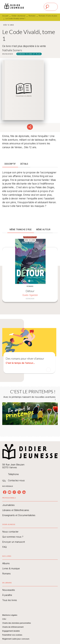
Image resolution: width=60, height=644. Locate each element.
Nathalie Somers (12, 50)
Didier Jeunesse (19, 16)
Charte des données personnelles (17, 623)
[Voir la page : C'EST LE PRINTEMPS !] (30, 408)
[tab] (10, 164)
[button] (29, 54)
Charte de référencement (13, 627)
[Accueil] (14, 7)
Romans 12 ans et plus (48, 16)
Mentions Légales (10, 615)
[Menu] (51, 7)
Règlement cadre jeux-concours (16, 639)
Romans (32, 16)
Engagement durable (11, 631)
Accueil (5, 16)
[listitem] (5, 492)
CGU (4, 619)
